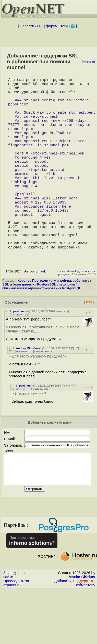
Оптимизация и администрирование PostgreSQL (42, 331)
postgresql (65, 317)
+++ (40, 26)
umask (41, 314)
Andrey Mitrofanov (29, 391)
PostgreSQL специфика (56, 327)
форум (52, 26)
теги (64, 26)
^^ (77, 391)
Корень (23, 323)
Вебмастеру (85, 634)
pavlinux (19, 354)
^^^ (12, 394)
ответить (62, 354)
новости (27, 26)
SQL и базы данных (18, 327)
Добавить (62, 630)
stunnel (71, 314)
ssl (94, 314)
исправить (89, 62)
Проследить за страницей (16, 632)
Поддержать (83, 630)
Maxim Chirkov (82, 626)
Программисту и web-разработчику (61, 323)
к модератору (20, 357)
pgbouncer (84, 314)
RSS (89, 345)
